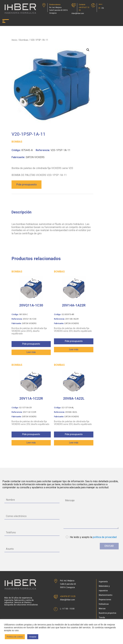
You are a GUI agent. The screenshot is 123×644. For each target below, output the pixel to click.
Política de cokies (15, 637)
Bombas (24, 40)
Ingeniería (103, 582)
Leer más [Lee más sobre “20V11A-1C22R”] (31, 443)
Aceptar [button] (33, 637)
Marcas (102, 609)
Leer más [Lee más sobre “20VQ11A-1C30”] (31, 352)
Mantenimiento (106, 595)
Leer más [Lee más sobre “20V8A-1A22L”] (74, 443)
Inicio (14, 40)
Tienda (102, 618)
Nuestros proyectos (108, 613)
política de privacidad (105, 537)
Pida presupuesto (27, 185)
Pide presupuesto (31, 344)
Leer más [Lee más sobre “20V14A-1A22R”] (74, 350)
